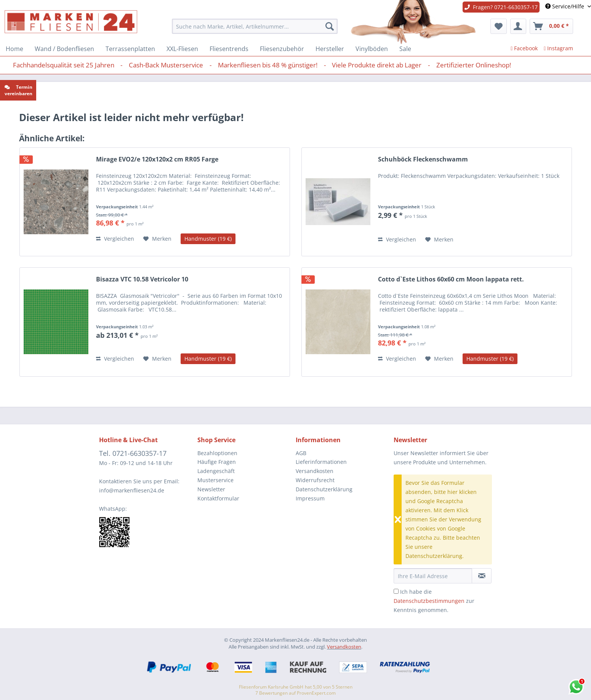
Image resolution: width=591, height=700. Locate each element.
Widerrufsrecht (315, 480)
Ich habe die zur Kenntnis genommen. (434, 601)
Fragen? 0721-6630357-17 (501, 7)
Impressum (310, 498)
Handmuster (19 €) (208, 239)
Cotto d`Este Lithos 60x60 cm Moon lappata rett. (451, 279)
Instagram (558, 48)
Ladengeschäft (216, 471)
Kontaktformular (218, 498)
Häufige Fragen (217, 462)
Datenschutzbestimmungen (429, 601)
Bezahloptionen (217, 453)
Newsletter (211, 489)
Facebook (524, 48)
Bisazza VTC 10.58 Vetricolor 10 (142, 279)
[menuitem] (255, 26)
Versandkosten (315, 471)
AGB (301, 453)
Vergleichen (115, 239)
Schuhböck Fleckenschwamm (423, 159)
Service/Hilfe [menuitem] (565, 6)
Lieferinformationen (321, 462)
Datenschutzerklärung (324, 489)
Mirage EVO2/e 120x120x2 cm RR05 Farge (157, 159)
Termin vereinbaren (18, 90)
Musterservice (215, 480)
